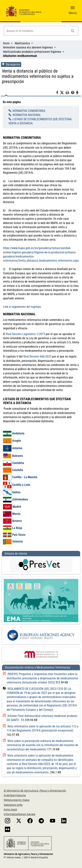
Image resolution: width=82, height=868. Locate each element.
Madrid (12, 507)
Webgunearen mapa (17, 800)
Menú (73, 13)
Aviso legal (10, 809)
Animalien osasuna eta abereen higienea (28, 47)
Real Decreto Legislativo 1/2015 (26, 334)
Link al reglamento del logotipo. (22, 307)
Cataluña (13, 470)
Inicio (6, 43)
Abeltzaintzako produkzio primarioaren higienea (32, 52)
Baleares (13, 456)
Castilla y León (21, 485)
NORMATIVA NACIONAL (27, 115)
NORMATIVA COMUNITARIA (29, 111)
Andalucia (14, 433)
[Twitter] (63, 93)
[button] (73, 9)
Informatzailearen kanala (20, 814)
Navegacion (11, 64)
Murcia (12, 514)
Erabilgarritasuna (15, 795)
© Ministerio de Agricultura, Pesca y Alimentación (35, 790)
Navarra (12, 521)
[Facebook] (58, 93)
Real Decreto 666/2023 (37, 356)
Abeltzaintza (22, 43)
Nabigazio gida (13, 805)
